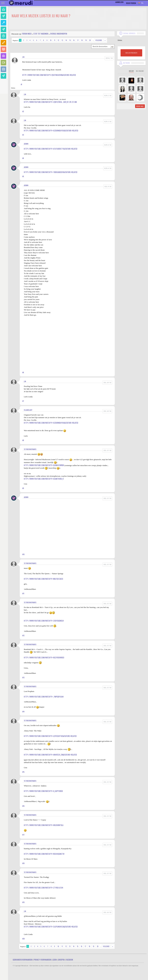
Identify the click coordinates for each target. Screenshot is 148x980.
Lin (23, 57)
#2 (23, 111)
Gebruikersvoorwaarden (23, 960)
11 (55, 40)
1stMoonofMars (30, 449)
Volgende (99, 40)
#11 (23, 594)
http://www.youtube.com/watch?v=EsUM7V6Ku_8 (44, 479)
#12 (23, 636)
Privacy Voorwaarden (42, 960)
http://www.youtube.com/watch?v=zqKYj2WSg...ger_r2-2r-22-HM (50, 102)
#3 (23, 135)
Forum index (27, 34)
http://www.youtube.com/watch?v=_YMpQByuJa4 (44, 697)
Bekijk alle (140, 106)
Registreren (131, 3)
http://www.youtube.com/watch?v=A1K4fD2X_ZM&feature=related (50, 755)
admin (26, 144)
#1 (21, 84)
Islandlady (28, 410)
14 (66, 40)
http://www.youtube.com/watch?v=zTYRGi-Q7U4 (44, 888)
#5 (23, 176)
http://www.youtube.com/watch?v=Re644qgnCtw (44, 854)
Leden (55, 960)
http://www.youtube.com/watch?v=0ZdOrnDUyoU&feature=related (51, 131)
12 (58, 40)
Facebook (69, 960)
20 (90, 40)
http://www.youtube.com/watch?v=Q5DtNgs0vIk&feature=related (49, 75)
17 (78, 40)
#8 (23, 440)
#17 (23, 835)
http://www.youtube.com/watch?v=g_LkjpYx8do (43, 791)
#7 (23, 401)
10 (51, 40)
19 (86, 40)
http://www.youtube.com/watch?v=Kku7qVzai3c (44, 579)
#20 (24, 939)
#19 (23, 902)
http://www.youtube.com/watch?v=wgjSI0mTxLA (44, 825)
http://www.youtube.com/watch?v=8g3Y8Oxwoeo (44, 657)
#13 (23, 678)
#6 (23, 372)
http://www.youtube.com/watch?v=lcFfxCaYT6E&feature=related (50, 736)
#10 (23, 554)
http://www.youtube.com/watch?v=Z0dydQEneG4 (44, 621)
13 (62, 40)
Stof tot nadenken (41, 34)
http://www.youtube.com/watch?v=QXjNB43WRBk (44, 465)
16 (74, 40)
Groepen (61, 960)
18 (82, 40)
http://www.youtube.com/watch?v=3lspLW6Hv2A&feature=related (51, 927)
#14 (23, 712)
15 (70, 40)
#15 (23, 772)
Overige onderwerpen (59, 34)
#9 (23, 488)
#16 (23, 806)
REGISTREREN (131, 53)
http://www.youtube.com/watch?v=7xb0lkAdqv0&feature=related (51, 172)
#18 (23, 863)
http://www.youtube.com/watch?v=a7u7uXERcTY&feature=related (51, 149)
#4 (23, 158)
